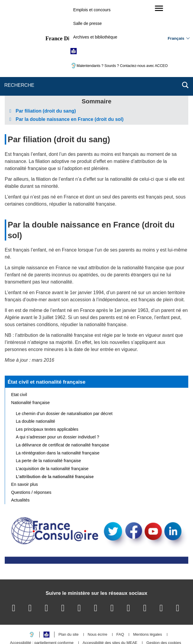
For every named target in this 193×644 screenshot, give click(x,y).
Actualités (20, 467)
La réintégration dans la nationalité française (58, 419)
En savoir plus (25, 451)
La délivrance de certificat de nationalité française (63, 411)
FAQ (120, 601)
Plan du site (68, 601)
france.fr (137, 629)
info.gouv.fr (111, 629)
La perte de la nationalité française (49, 427)
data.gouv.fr (163, 629)
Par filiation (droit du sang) (59, 106)
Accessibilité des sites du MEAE (110, 609)
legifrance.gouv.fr (78, 629)
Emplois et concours (92, 10)
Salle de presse (87, 23)
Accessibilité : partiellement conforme (42, 609)
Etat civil (19, 361)
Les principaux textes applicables (47, 396)
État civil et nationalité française (47, 348)
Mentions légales (148, 601)
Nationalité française (30, 369)
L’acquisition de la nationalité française (52, 435)
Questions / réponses (31, 459)
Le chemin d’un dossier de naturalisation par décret (64, 380)
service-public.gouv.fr (36, 629)
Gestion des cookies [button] (164, 609)
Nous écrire (97, 601)
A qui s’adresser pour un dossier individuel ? (58, 404)
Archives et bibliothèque (95, 37)
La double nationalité (36, 388)
